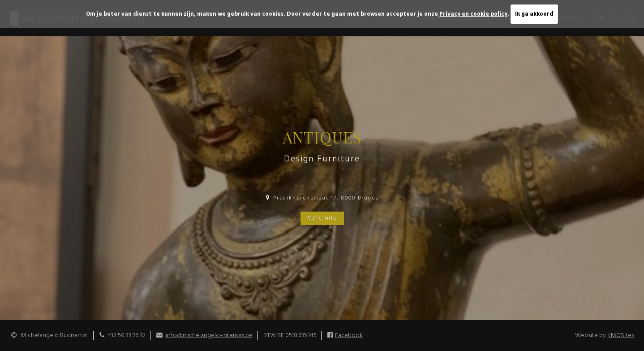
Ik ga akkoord (534, 14)
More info (322, 218)
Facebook (349, 336)
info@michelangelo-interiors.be (209, 336)
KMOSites (621, 336)
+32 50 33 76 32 (127, 336)
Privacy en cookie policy (473, 14)
